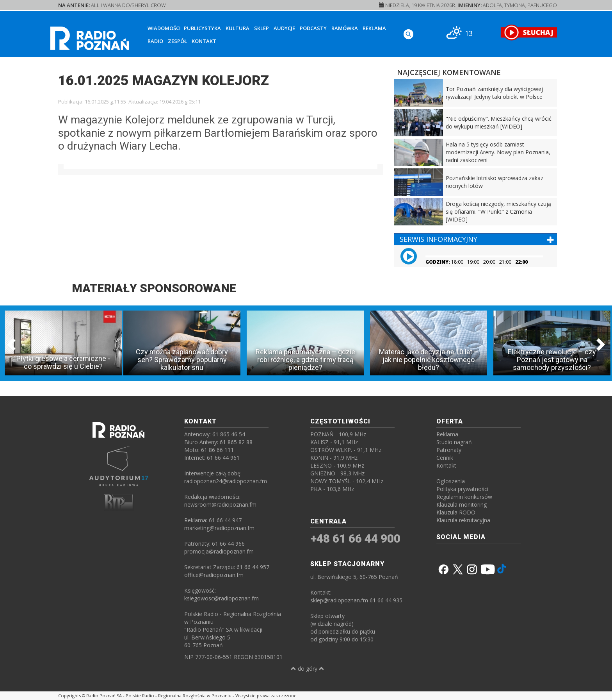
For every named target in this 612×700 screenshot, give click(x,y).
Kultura (238, 28)
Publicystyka (202, 28)
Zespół (177, 41)
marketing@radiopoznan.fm (219, 528)
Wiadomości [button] (164, 28)
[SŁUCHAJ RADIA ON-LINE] (529, 32)
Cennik (445, 458)
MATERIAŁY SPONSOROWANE (154, 288)
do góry (308, 669)
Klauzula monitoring (462, 504)
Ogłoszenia (451, 481)
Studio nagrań (454, 442)
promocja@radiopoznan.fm (219, 551)
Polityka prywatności (462, 489)
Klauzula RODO (456, 512)
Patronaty (449, 450)
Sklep (262, 28)
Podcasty (313, 28)
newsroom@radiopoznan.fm (220, 504)
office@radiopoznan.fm (214, 575)
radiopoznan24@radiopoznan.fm (226, 481)
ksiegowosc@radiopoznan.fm (221, 598)
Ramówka (345, 28)
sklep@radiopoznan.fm (339, 600)
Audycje (284, 28)
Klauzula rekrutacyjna (463, 520)
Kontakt (204, 41)
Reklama (374, 28)
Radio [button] (155, 41)
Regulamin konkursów (464, 497)
